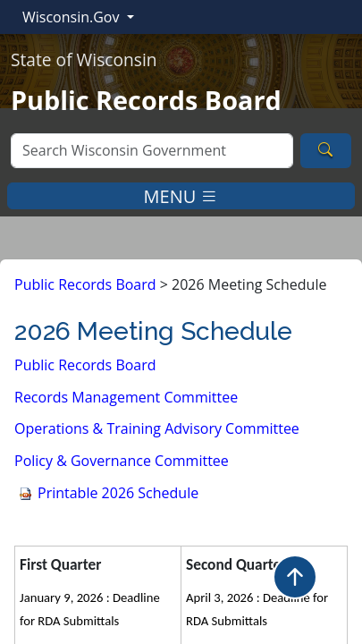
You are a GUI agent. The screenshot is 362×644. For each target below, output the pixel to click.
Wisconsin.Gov (73, 17)
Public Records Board (85, 284)
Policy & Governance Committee (122, 461)
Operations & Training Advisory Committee (157, 428)
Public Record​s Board (85, 365)
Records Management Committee (126, 397)
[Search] (152, 151)
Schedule (118, 493)
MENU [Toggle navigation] (181, 195)
